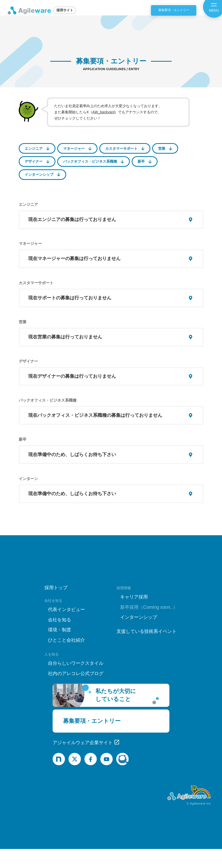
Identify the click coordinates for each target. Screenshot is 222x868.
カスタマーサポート (121, 149)
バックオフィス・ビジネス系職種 (90, 161)
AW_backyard (104, 112)
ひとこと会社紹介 (66, 659)
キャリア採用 (134, 616)
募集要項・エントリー (174, 10)
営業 (162, 149)
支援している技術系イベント (147, 651)
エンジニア (34, 149)
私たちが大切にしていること (116, 714)
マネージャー (74, 149)
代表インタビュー (66, 629)
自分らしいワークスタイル (76, 682)
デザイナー (34, 161)
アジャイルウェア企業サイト (83, 762)
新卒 (141, 161)
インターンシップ (39, 174)
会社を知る (60, 639)
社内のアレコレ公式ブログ (76, 692)
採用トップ (56, 607)
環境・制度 (60, 649)
